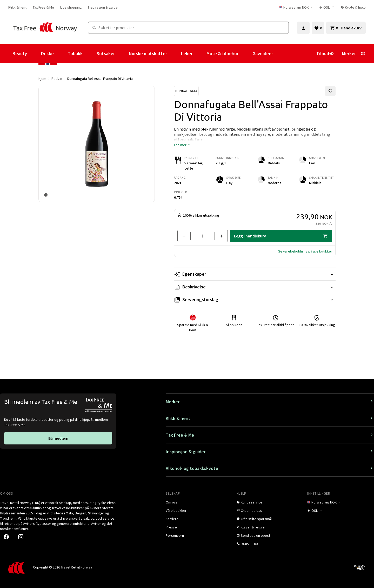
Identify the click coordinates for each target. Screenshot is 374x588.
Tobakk (75, 53)
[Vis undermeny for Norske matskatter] (174, 54)
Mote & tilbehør (222, 53)
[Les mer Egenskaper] (255, 274)
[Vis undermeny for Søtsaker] (122, 54)
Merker (349, 53)
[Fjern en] (186, 236)
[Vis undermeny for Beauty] (34, 54)
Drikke (47, 53)
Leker (187, 53)
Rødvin (57, 79)
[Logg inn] (303, 28)
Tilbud (325, 53)
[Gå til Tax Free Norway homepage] (45, 28)
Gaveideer (263, 53)
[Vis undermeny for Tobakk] (90, 54)
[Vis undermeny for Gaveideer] (280, 54)
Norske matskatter (148, 53)
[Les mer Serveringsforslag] (255, 300)
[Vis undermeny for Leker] (199, 54)
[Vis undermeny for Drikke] (61, 54)
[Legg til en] (219, 236)
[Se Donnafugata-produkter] (186, 91)
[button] (182, 145)
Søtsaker (106, 53)
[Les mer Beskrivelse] (255, 287)
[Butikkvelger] (327, 7)
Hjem (42, 79)
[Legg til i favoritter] (330, 91)
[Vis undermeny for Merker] (363, 54)
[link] (17, 7)
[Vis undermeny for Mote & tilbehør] (245, 54)
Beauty (20, 53)
